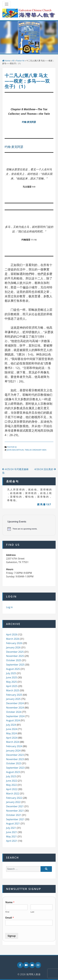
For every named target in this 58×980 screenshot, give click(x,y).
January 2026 (13, 647)
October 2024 (14, 712)
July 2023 (11, 776)
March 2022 (13, 794)
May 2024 (11, 733)
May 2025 (11, 682)
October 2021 (14, 815)
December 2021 (15, 806)
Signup (12, 936)
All (13, 61)
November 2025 (15, 656)
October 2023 (14, 763)
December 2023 (15, 755)
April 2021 (12, 841)
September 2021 (15, 819)
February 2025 (14, 695)
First (7, 912)
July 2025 (11, 673)
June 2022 (12, 781)
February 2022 (14, 798)
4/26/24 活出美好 (45, 469)
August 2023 (13, 772)
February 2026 (14, 643)
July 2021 (11, 828)
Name (10, 902)
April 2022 (12, 789)
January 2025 (13, 699)
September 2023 (15, 768)
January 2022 (13, 802)
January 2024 (13, 751)
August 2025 (13, 669)
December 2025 (15, 652)
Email (10, 918)
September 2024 (15, 716)
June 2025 (12, 677)
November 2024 (15, 708)
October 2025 (14, 660)
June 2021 (12, 832)
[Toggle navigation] (7, 4)
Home (7, 61)
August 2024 (13, 720)
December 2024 (15, 703)
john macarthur (15, 450)
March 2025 (13, 690)
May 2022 (11, 785)
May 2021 (11, 836)
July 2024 (11, 725)
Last (32, 912)
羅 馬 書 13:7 (44, 504)
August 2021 (13, 824)
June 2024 (12, 729)
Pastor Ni (20, 61)
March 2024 (13, 742)
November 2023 (15, 759)
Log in (9, 607)
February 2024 (14, 746)
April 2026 (12, 634)
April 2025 (12, 686)
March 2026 (13, 639)
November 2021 (15, 811)
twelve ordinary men (35, 450)
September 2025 (15, 665)
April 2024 (12, 738)
